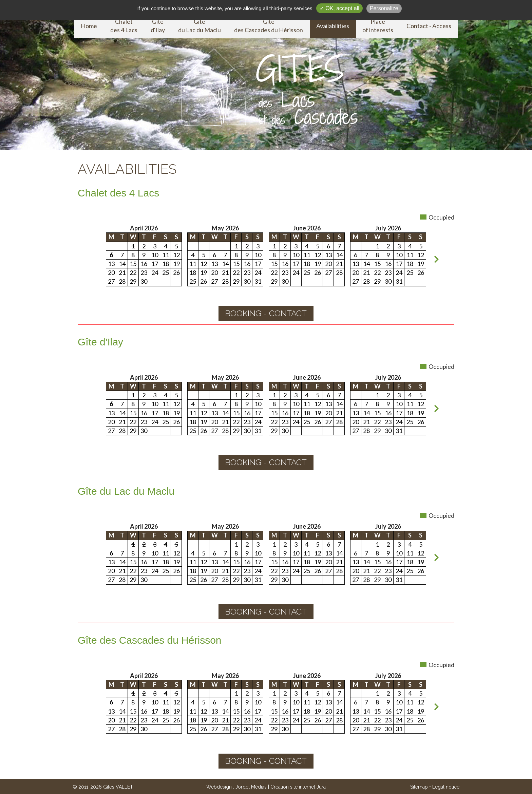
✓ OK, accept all (339, 8)
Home (89, 26)
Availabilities (333, 26)
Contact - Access (429, 26)
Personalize (384, 8)
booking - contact (266, 313)
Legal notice (446, 787)
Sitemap (419, 787)
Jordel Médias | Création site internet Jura (281, 787)
